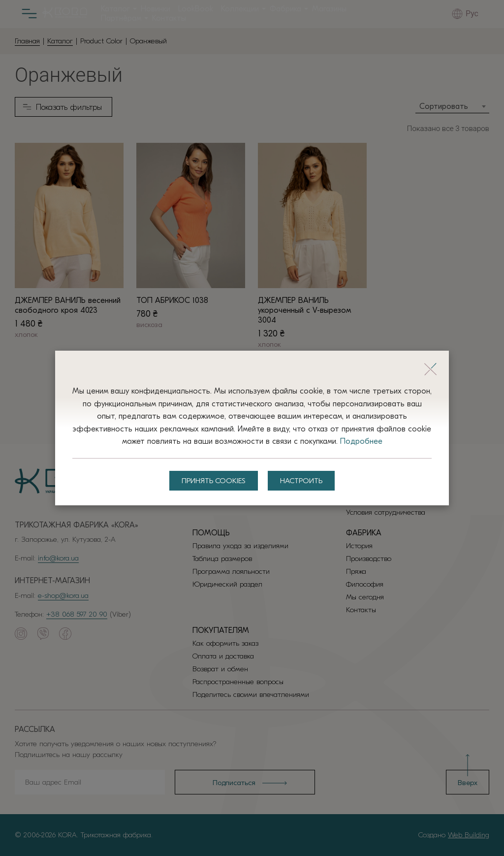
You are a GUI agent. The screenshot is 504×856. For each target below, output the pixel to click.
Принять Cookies (214, 481)
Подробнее (361, 441)
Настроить (301, 481)
